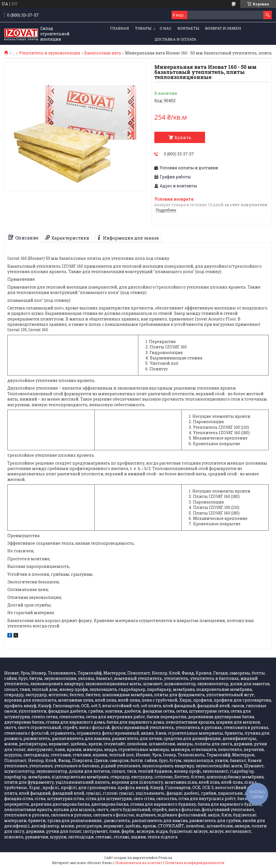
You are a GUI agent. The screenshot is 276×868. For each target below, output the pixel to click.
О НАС (166, 28)
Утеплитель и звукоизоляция (50, 53)
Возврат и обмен (223, 28)
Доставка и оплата (175, 39)
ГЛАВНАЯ (120, 28)
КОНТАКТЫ (188, 28)
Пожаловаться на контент (139, 863)
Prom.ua (165, 858)
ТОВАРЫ (143, 28)
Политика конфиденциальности (195, 863)
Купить (183, 137)
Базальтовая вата (103, 53)
